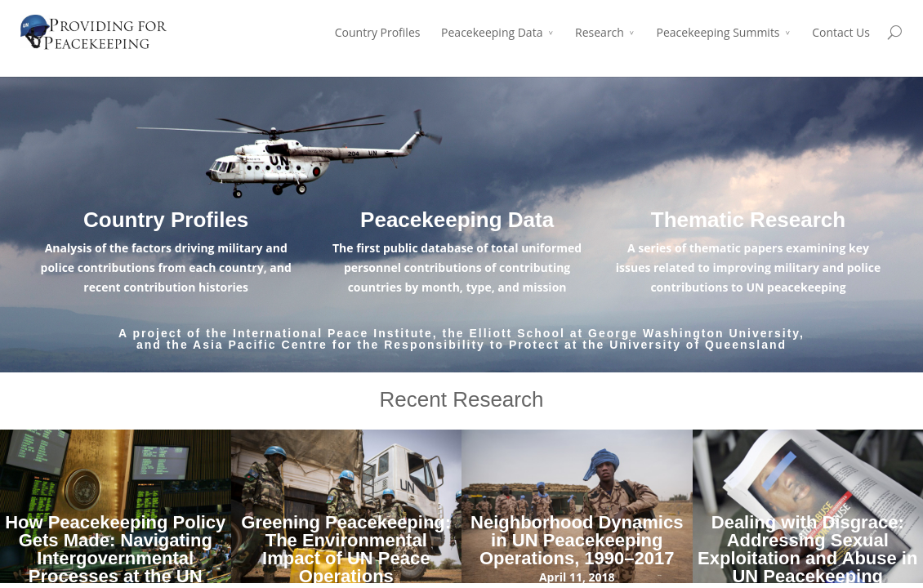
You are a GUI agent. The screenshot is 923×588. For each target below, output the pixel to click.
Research (600, 32)
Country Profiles (378, 32)
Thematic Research (748, 220)
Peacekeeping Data (492, 32)
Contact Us (841, 32)
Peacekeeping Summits (718, 32)
